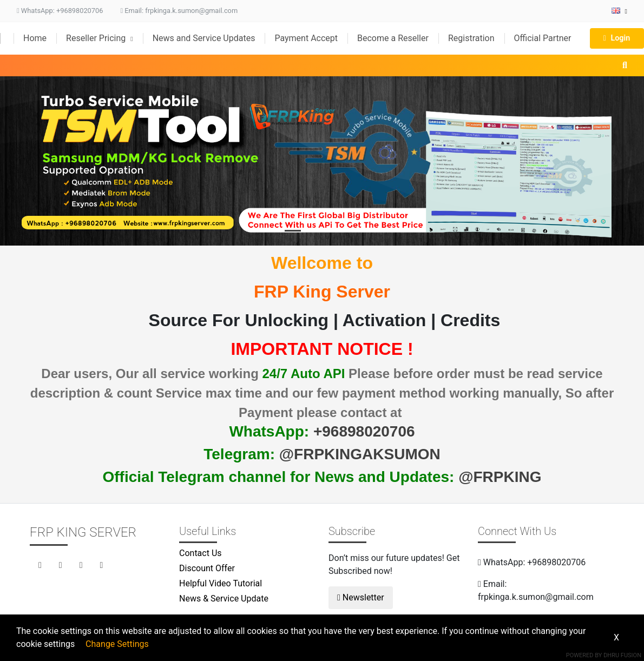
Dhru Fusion (622, 655)
